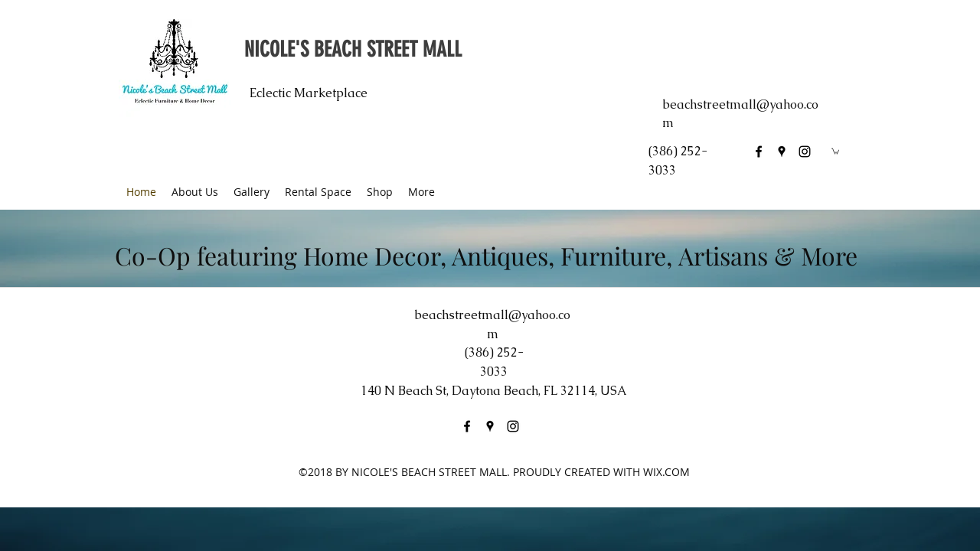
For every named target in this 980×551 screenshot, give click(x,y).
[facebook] (759, 152)
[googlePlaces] (782, 152)
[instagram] (805, 152)
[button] (835, 151)
